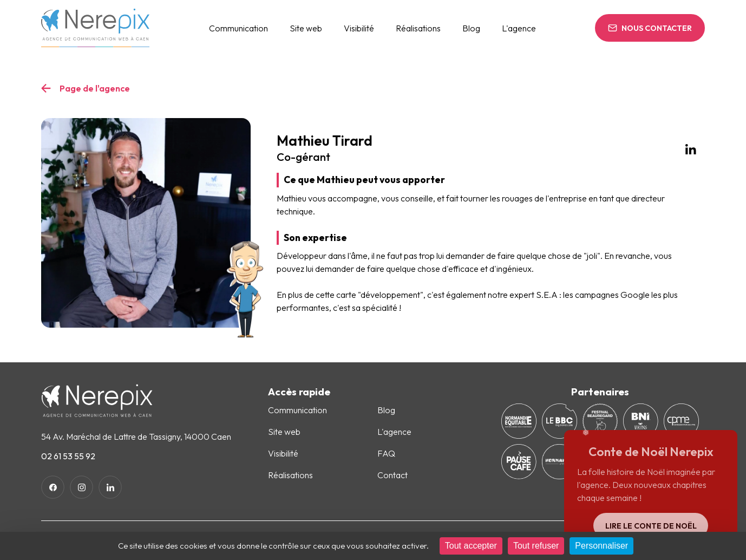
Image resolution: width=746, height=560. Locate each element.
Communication (238, 28)
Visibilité (359, 28)
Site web (306, 28)
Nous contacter (657, 28)
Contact (392, 475)
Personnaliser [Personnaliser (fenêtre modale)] (601, 546)
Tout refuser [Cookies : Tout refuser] (536, 546)
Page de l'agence (95, 88)
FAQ (386, 453)
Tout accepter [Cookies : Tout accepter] (471, 546)
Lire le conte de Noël (651, 526)
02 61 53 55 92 (68, 456)
